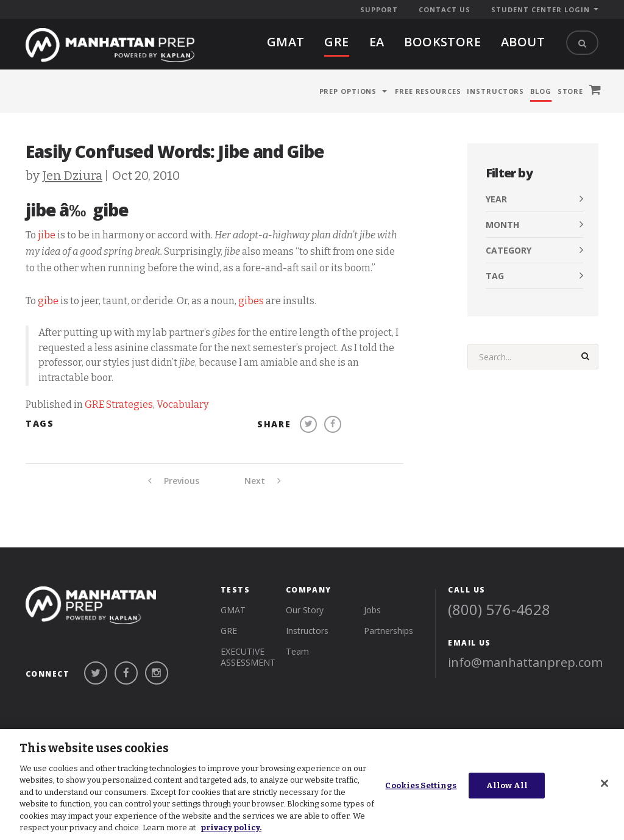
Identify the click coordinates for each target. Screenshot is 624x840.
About (523, 42)
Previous (174, 481)
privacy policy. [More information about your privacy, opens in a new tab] (231, 828)
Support (379, 9)
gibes (251, 301)
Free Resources (428, 91)
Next (263, 481)
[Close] (604, 783)
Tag (495, 276)
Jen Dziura (72, 176)
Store (570, 91)
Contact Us (445, 9)
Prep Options (348, 91)
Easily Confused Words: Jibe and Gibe (175, 151)
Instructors (495, 91)
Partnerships (388, 631)
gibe (48, 301)
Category (509, 250)
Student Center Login (541, 9)
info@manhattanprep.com (525, 662)
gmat (286, 42)
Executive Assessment (248, 657)
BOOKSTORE (442, 42)
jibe (47, 235)
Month (502, 225)
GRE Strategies (119, 404)
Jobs (372, 610)
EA (377, 42)
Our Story (305, 610)
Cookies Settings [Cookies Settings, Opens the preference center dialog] (421, 785)
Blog (541, 91)
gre (336, 42)
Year (496, 199)
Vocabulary (183, 404)
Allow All (507, 785)
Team (297, 651)
